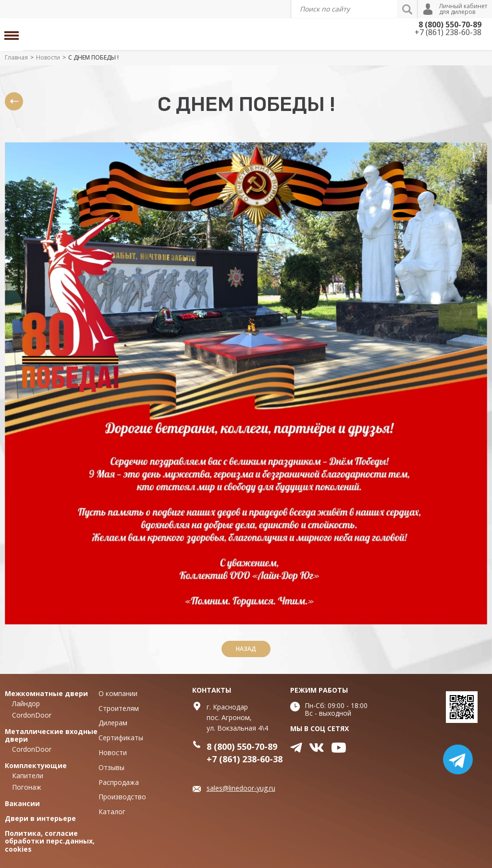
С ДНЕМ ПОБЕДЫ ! (93, 57)
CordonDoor (32, 715)
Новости (48, 57)
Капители (28, 776)
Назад (246, 649)
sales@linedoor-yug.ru (241, 788)
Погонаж (27, 787)
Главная (16, 57)
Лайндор (26, 703)
